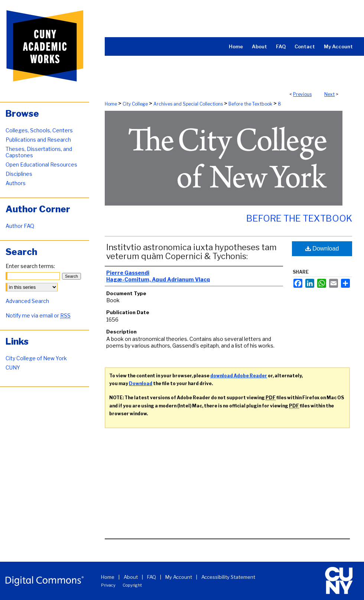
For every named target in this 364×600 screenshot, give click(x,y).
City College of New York (36, 358)
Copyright (132, 585)
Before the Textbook (250, 104)
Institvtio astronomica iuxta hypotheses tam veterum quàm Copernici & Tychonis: (191, 252)
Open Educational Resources (41, 164)
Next (329, 94)
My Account (179, 577)
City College (135, 104)
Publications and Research (38, 140)
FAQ (152, 577)
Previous (302, 94)
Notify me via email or (38, 315)
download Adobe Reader (239, 376)
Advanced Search (27, 301)
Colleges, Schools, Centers (39, 130)
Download (322, 249)
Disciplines (19, 174)
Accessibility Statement (228, 577)
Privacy (108, 585)
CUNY (13, 367)
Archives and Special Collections (188, 104)
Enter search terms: (30, 266)
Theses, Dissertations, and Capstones (39, 152)
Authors (16, 183)
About (131, 577)
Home (111, 104)
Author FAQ (20, 226)
